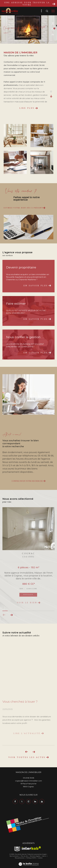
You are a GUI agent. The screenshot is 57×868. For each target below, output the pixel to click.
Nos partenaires (20, 858)
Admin (44, 856)
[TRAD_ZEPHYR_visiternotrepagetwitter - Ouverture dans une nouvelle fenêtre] (22, 802)
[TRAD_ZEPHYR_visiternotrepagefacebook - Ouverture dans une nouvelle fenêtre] (15, 802)
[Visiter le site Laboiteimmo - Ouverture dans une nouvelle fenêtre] (29, 862)
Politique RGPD (31, 858)
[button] (11, 615)
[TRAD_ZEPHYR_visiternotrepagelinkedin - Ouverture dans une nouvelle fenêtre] (35, 802)
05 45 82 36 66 (28, 778)
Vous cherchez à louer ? (20, 702)
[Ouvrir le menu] (53, 11)
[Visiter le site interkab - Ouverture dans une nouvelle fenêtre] (31, 848)
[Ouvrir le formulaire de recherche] (47, 11)
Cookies (40, 858)
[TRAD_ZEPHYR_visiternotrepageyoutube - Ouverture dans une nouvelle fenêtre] (42, 802)
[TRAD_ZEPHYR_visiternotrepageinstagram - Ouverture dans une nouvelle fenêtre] (29, 802)
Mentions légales (35, 856)
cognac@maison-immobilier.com (28, 781)
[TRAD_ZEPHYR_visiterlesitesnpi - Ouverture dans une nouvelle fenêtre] (17, 849)
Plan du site (24, 856)
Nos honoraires (14, 856)
